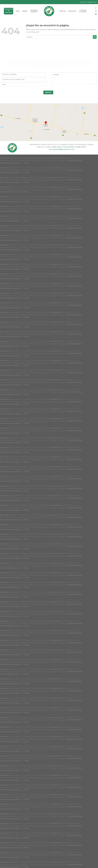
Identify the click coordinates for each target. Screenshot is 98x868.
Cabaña (25, 11)
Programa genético (34, 11)
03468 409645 (57, 147)
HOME (18, 11)
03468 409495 (69, 147)
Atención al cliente (83, 11)
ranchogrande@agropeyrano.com (61, 149)
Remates (63, 11)
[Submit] (95, 37)
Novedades (72, 11)
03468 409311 (80, 147)
